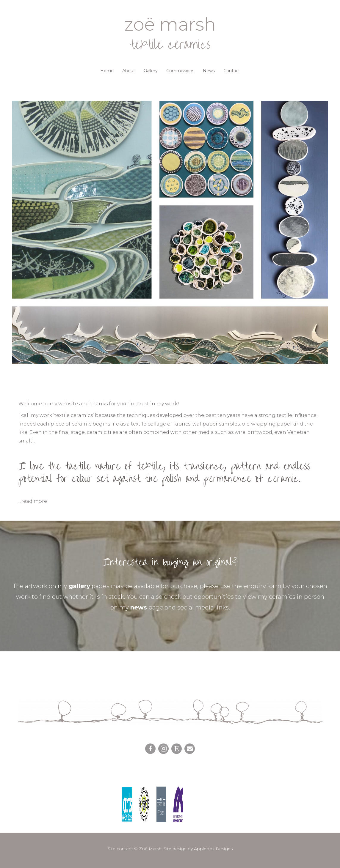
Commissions (180, 71)
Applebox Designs (213, 849)
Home (107, 71)
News (209, 71)
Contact (232, 71)
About (129, 71)
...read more (33, 501)
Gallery (151, 71)
